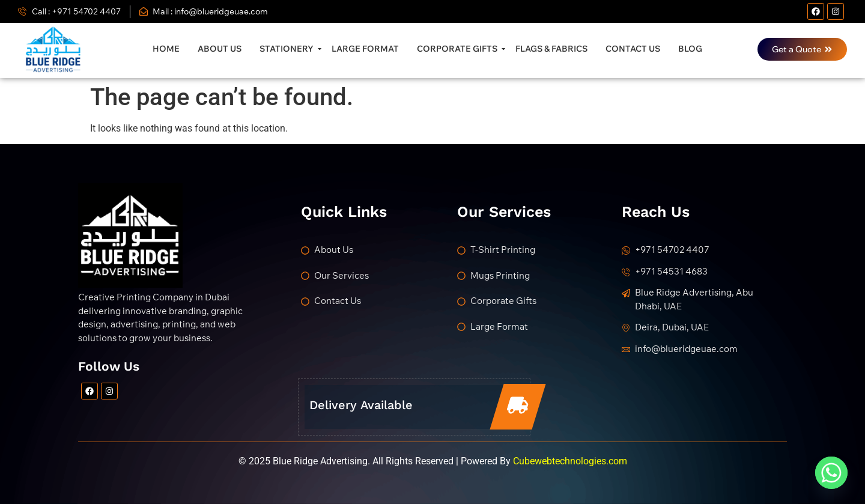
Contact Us (633, 49)
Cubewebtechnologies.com (570, 461)
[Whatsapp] (831, 473)
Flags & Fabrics (551, 49)
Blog (690, 49)
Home (166, 49)
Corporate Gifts (459, 49)
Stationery (288, 49)
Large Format (365, 49)
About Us (220, 49)
